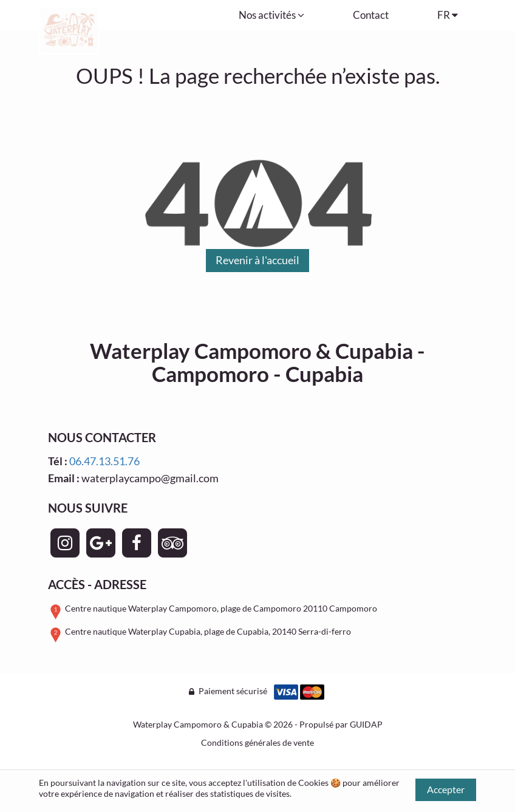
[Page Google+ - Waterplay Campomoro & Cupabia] (101, 543)
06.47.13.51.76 (104, 461)
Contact (371, 15)
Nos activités (271, 15)
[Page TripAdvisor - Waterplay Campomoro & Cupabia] (172, 543)
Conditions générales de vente (257, 742)
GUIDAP (366, 724)
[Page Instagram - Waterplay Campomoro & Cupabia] (65, 543)
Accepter (446, 789)
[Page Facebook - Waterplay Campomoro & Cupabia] (137, 543)
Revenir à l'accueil (257, 260)
